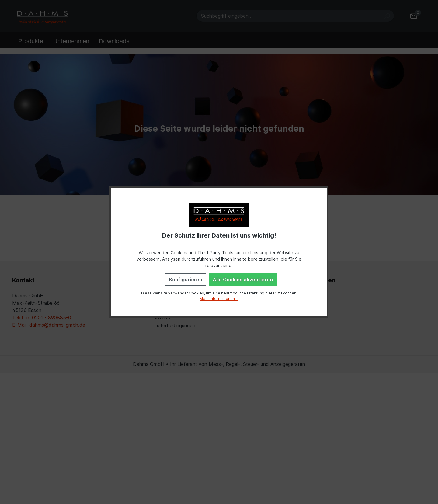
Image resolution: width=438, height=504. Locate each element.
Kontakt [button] (23, 280)
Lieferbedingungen (175, 325)
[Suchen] (387, 16)
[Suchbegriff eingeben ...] (288, 16)
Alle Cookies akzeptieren (243, 280)
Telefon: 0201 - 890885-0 (42, 318)
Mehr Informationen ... (219, 299)
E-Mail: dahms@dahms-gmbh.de (49, 325)
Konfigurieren (186, 280)
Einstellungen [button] (316, 280)
